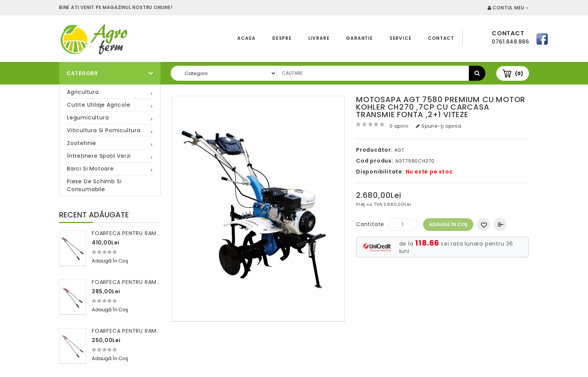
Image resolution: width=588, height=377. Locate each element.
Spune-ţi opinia (439, 126)
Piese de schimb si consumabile (94, 185)
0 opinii (399, 126)
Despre (282, 38)
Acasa (246, 38)
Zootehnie (82, 143)
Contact (441, 38)
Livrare (319, 38)
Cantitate (370, 224)
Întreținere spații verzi (99, 156)
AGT (399, 150)
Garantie (359, 38)
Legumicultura (88, 118)
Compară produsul (500, 225)
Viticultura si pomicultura (104, 130)
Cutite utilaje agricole (99, 105)
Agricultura (83, 92)
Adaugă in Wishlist (483, 225)
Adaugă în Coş (448, 224)
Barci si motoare (90, 169)
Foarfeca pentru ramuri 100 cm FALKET (150, 331)
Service (401, 38)
